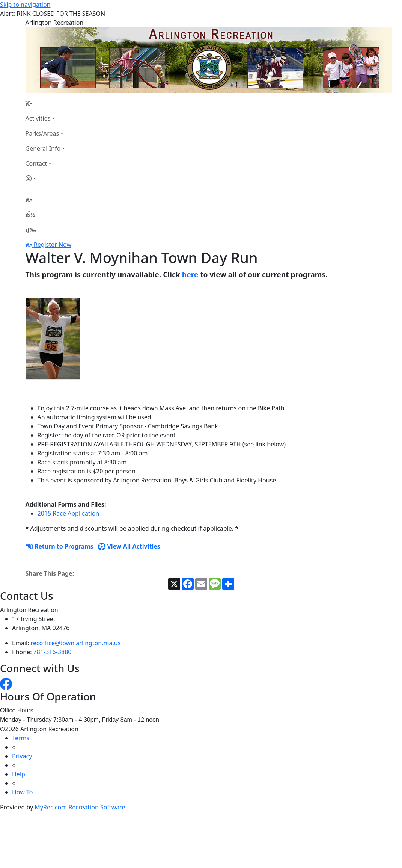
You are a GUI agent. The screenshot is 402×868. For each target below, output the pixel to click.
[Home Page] (45, 103)
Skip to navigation (25, 5)
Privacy (22, 756)
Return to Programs (59, 546)
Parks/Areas (42, 133)
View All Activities (129, 546)
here (190, 274)
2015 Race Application (69, 513)
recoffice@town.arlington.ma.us (76, 643)
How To (22, 792)
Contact (36, 163)
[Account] (45, 178)
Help (19, 774)
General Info (43, 148)
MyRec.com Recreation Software (80, 807)
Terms (21, 738)
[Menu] (31, 230)
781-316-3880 (53, 652)
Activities (38, 118)
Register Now (53, 245)
